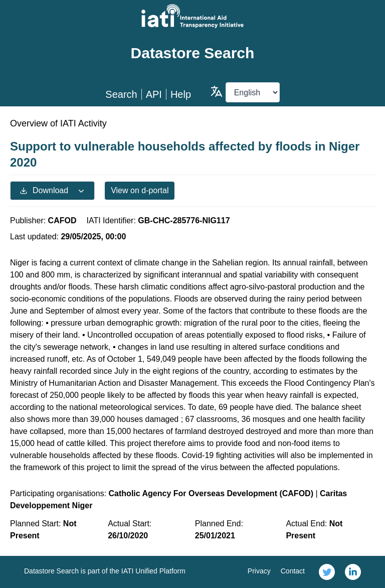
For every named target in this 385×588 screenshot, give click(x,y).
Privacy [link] (259, 571)
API (154, 94)
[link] (327, 572)
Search (121, 94)
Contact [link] (293, 571)
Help (181, 94)
